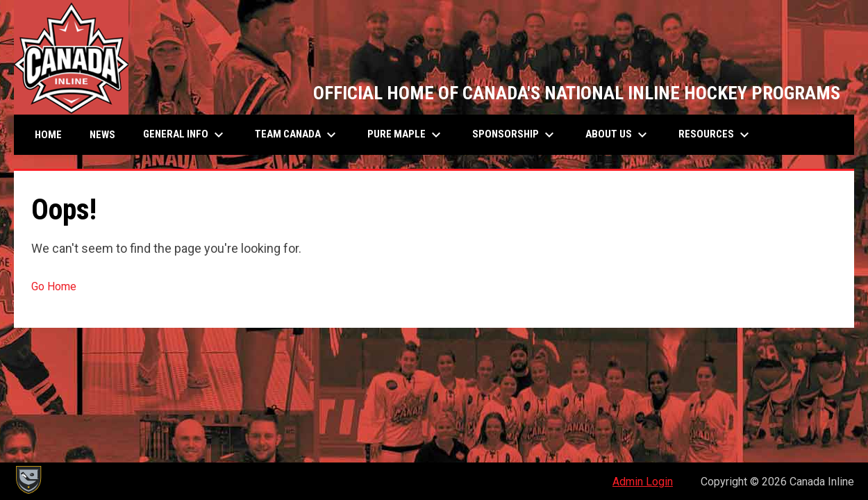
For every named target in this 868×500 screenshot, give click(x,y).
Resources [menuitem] (716, 135)
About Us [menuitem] (618, 135)
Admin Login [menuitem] (643, 482)
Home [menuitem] (48, 135)
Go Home (54, 286)
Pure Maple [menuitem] (406, 135)
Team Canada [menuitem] (297, 135)
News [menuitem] (102, 135)
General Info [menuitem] (185, 135)
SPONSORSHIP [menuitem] (515, 135)
